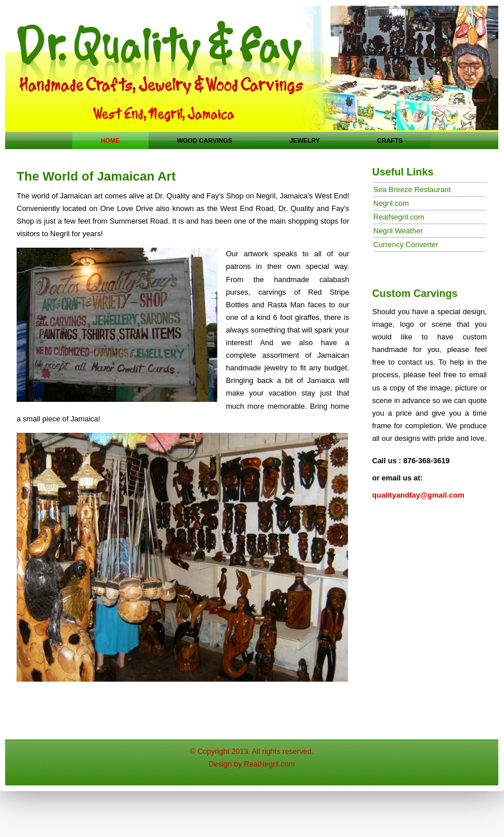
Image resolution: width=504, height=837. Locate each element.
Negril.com (391, 203)
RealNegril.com (399, 217)
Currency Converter (406, 245)
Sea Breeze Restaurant (412, 189)
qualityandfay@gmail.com (418, 495)
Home (110, 140)
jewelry (305, 140)
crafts (390, 140)
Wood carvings (205, 140)
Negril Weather (398, 231)
